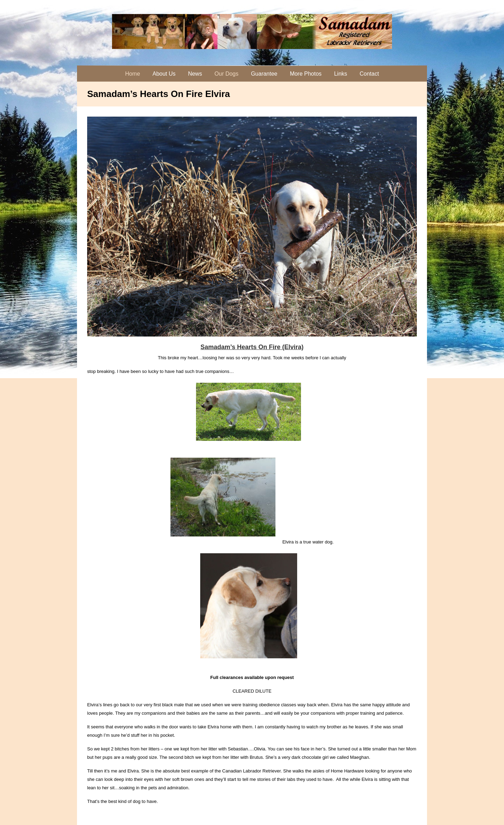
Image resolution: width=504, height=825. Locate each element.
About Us (164, 74)
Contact (369, 74)
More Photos (306, 74)
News (195, 74)
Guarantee (264, 74)
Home (132, 74)
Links (340, 74)
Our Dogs (226, 74)
